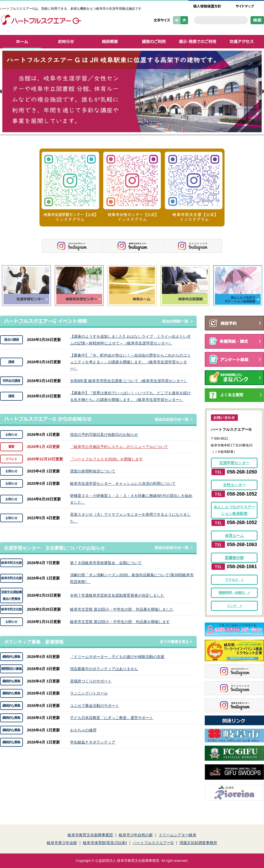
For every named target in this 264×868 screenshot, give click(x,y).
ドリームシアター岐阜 (178, 835)
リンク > (234, 606)
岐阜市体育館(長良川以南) (105, 843)
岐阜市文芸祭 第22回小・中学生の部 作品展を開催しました (122, 609)
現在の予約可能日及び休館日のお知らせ (104, 435)
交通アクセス (242, 42)
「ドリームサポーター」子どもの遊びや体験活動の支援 (117, 657)
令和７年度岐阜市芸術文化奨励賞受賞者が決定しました (117, 595)
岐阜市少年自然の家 (136, 835)
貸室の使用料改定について (93, 471)
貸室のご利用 (154, 42)
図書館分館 (234, 558)
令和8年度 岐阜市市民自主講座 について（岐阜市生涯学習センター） (129, 381)
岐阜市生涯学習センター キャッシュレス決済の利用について (123, 483)
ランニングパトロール (89, 693)
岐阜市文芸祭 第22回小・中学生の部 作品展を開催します (120, 622)
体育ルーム (234, 536)
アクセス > (234, 580)
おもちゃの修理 (83, 730)
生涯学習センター (234, 463)
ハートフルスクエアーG (153, 843)
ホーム (22, 42)
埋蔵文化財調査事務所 (198, 843)
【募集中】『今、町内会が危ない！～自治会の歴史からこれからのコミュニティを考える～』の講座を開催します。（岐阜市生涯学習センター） (130, 362)
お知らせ (66, 42)
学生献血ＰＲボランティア (93, 742)
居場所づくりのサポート (91, 681)
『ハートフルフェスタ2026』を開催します (106, 459)
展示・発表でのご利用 (198, 42)
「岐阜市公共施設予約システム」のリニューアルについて (119, 447)
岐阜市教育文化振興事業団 (90, 835)
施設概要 (110, 42)
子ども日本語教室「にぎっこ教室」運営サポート (112, 718)
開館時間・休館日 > (234, 593)
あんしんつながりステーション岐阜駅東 (234, 510)
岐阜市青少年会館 (62, 843)
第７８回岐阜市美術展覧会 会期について (106, 563)
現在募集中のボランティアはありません (104, 669)
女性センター (234, 485)
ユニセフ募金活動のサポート (95, 706)
